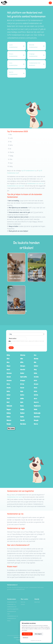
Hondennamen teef (12, 602)
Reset (11, 348)
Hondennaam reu (11, 604)
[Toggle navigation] (50, 3)
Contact (23, 604)
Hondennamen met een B (15, 497)
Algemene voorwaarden (20, 637)
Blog (11, 255)
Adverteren (37, 602)
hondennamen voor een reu (35, 184)
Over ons (23, 602)
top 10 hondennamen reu (29, 171)
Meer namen (11, 428)
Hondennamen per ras (13, 616)
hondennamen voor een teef (16, 186)
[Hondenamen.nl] (5, 3)
